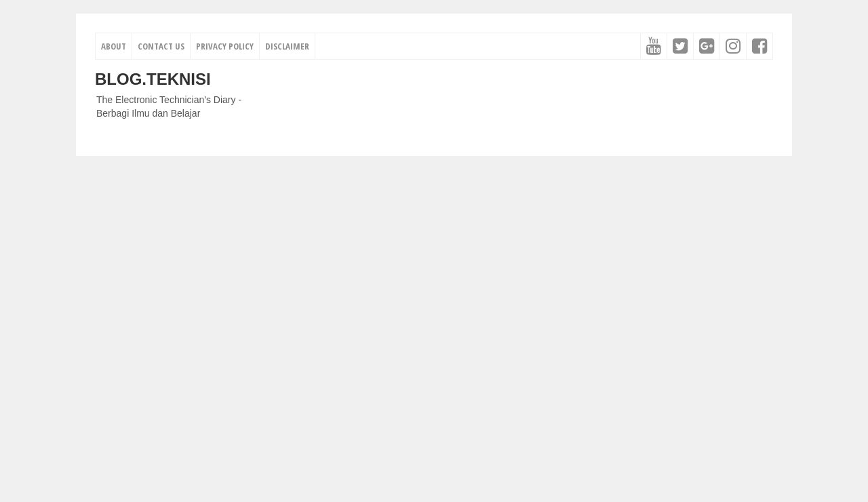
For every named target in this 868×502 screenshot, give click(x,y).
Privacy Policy (225, 46)
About (114, 46)
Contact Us (161, 46)
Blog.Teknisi (153, 79)
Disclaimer (287, 46)
